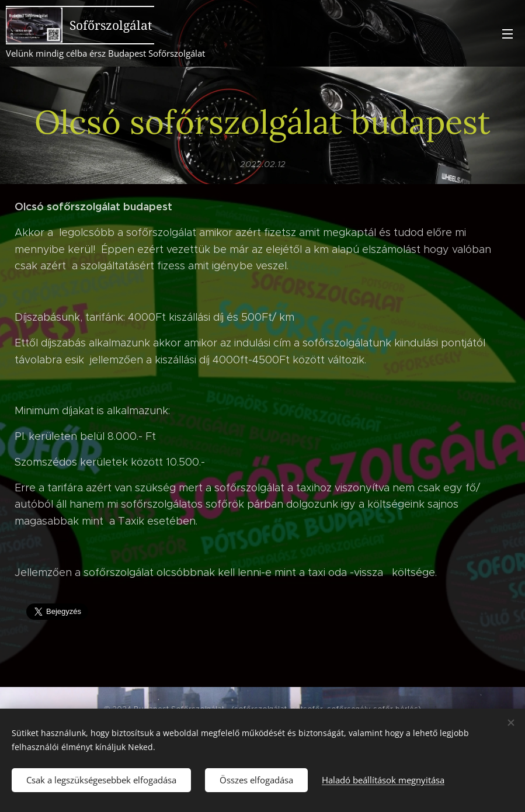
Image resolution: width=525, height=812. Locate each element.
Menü (507, 34)
